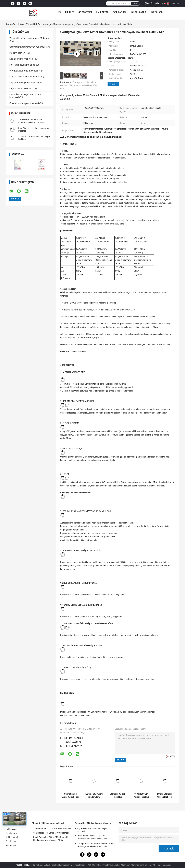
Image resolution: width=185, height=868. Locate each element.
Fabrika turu (119, 12)
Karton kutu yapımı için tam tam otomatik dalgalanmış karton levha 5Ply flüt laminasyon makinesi (94, 795)
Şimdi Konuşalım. (153, 3)
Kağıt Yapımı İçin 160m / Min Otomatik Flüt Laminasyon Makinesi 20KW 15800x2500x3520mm (51, 839)
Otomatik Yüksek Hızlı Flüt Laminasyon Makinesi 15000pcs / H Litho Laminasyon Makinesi (118, 795)
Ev (60, 12)
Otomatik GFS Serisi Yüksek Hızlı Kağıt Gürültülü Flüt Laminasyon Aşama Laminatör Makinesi (70, 795)
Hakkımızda (102, 12)
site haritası (11, 845)
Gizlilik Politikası (24, 865)
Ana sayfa (10, 24)
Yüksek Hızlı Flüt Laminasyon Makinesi (44, 24)
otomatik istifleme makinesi (24, 71)
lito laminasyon (17, 53)
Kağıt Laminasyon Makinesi (23, 83)
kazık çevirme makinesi (21, 59)
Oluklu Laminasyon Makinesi (24, 103)
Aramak (135, 3)
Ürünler (70, 12)
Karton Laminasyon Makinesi (24, 77)
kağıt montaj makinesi (21, 89)
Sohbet (112, 84)
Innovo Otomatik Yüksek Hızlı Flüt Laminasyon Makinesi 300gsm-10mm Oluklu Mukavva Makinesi (165, 795)
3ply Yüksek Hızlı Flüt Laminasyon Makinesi (92, 830)
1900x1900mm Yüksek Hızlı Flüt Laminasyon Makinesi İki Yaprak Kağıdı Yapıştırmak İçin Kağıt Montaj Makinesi (141, 795)
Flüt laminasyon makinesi (22, 65)
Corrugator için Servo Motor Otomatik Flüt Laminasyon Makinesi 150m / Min (80, 85)
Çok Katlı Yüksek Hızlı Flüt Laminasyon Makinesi (133, 712)
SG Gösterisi (85, 12)
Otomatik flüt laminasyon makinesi (27, 47)
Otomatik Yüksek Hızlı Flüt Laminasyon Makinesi (88, 712)
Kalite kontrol (139, 12)
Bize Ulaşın (157, 12)
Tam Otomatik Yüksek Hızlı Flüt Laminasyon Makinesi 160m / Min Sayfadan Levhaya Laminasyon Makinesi (95, 838)
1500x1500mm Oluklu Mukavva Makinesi (52, 828)
